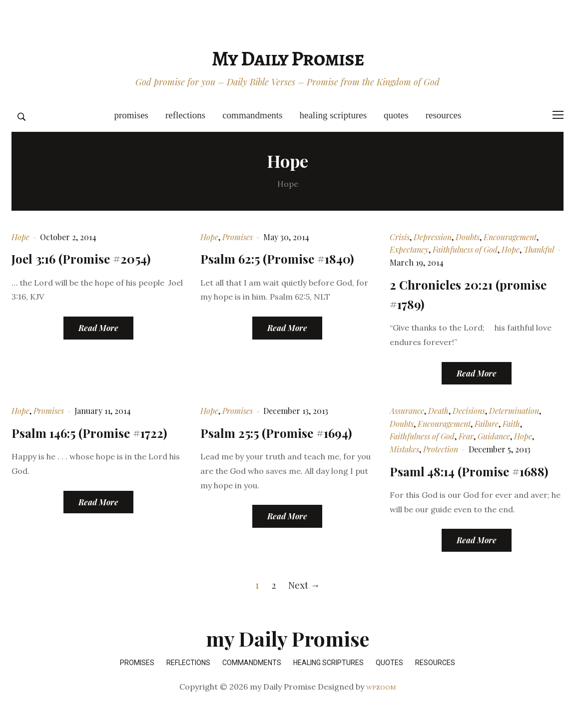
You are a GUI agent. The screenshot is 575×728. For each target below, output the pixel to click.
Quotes (396, 115)
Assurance (407, 411)
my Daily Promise (288, 58)
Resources (444, 115)
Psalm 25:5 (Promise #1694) (287, 432)
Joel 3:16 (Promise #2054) (91, 258)
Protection (441, 449)
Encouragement (510, 237)
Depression (433, 237)
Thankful (539, 249)
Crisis (400, 237)
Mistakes (404, 449)
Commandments (252, 115)
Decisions (469, 411)
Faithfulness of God (465, 249)
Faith (511, 424)
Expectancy (409, 249)
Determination (514, 411)
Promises (131, 115)
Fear (466, 436)
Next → (304, 604)
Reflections (185, 115)
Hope (20, 237)
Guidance (494, 436)
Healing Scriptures (333, 115)
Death (438, 411)
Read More (98, 328)
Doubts (468, 237)
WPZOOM (381, 707)
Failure (487, 424)
